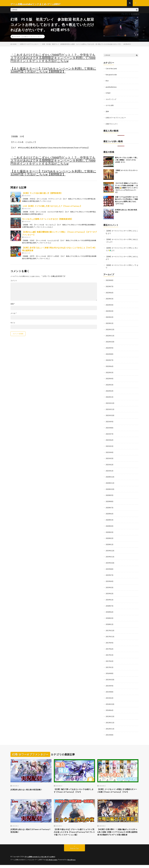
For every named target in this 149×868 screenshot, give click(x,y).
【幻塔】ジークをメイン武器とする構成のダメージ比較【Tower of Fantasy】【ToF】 (118, 787)
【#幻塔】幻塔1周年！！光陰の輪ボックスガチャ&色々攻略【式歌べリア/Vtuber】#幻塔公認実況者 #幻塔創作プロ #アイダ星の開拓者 (118, 833)
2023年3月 (110, 311)
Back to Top (75, 852)
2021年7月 (110, 433)
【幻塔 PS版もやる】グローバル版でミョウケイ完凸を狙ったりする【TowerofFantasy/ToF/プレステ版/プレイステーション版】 (74, 833)
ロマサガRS (110, 107)
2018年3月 (110, 615)
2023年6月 (110, 293)
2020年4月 (110, 524)
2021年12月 (110, 402)
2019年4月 (110, 578)
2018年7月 (110, 602)
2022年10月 (110, 342)
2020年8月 (110, 499)
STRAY (108, 95)
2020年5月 (110, 518)
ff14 (107, 83)
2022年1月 (110, 396)
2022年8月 (110, 354)
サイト (13, 325)
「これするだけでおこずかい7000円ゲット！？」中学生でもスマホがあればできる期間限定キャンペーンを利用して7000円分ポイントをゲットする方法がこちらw (53, 60)
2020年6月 (110, 512)
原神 (107, 113)
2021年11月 (110, 408)
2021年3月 (110, 457)
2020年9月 (110, 493)
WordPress (73, 863)
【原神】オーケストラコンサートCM (119, 232)
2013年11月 (110, 718)
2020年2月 (110, 536)
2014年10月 (110, 699)
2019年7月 (110, 572)
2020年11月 (110, 481)
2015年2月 (110, 693)
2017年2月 (110, 657)
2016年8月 (110, 669)
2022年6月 (110, 366)
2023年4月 (110, 305)
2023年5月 (110, 299)
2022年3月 (110, 384)
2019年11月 (110, 554)
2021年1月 (110, 469)
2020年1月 (110, 542)
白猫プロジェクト (112, 125)
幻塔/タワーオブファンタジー (33, 38)
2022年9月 (110, 348)
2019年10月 (110, 560)
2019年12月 (110, 548)
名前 (13, 306)
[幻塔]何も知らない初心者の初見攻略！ (30, 784)
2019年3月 (110, 584)
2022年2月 (110, 390)
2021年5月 (110, 445)
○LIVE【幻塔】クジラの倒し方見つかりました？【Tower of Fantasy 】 (52, 208)
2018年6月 (110, 609)
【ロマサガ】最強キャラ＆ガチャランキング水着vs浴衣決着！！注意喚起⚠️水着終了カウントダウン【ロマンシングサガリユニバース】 (127, 189)
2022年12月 (110, 330)
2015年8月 (110, 687)
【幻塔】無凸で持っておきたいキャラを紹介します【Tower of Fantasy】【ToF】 (74, 786)
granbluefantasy (112, 89)
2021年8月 (110, 427)
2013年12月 (110, 712)
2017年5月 (110, 651)
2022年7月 (110, 360)
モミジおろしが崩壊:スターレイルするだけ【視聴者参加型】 (47, 221)
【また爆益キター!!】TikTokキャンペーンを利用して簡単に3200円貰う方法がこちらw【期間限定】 (53, 72)
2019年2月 (110, 590)
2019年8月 (110, 566)
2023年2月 (110, 318)
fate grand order (112, 77)
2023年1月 (110, 324)
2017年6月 (110, 645)
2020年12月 (110, 475)
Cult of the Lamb (112, 70)
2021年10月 (110, 415)
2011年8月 (110, 730)
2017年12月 (110, 627)
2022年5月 (110, 372)
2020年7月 (110, 505)
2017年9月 (110, 639)
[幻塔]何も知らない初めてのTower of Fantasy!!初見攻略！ (29, 830)
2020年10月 (110, 487)
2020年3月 (110, 530)
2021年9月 (110, 421)
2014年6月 (110, 706)
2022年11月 (110, 336)
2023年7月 (110, 287)
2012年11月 (110, 724)
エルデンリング (111, 101)
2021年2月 (110, 463)
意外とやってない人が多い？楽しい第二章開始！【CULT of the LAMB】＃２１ (126, 161)
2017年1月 (110, 663)
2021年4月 (110, 451)
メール (14, 315)
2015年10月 (110, 675)
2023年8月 (110, 281)
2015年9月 (110, 681)
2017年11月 (110, 633)
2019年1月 (110, 596)
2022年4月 (110, 378)
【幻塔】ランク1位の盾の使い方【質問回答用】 (42, 195)
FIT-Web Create (52, 863)
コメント (14, 283)
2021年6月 (110, 439)
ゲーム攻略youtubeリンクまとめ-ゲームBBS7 (41, 860)
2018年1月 (110, 621)
